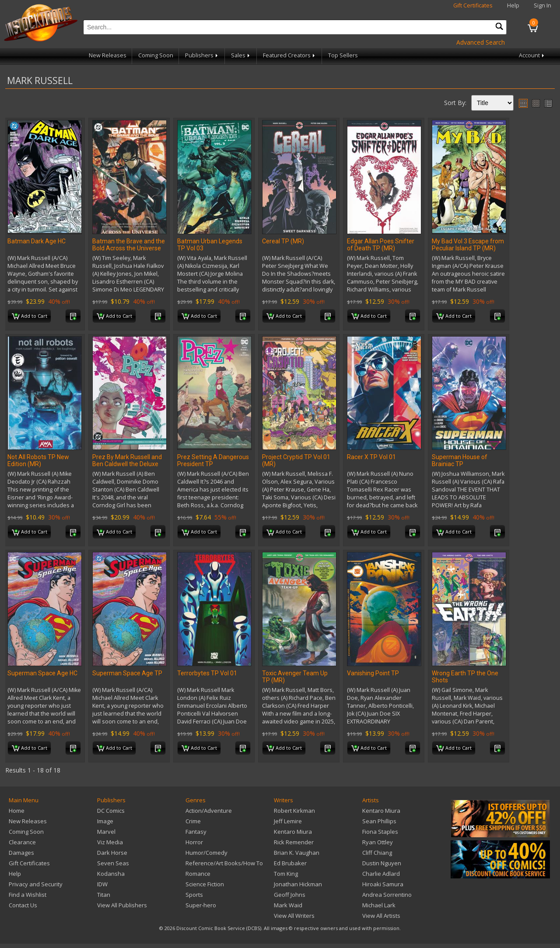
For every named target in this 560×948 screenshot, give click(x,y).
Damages (21, 853)
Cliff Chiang (377, 853)
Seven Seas (113, 863)
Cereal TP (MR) (283, 241)
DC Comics (111, 811)
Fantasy (196, 832)
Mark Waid (288, 905)
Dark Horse (112, 853)
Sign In (542, 5)
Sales (241, 55)
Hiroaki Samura (383, 884)
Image (105, 821)
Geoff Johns (290, 895)
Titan (104, 895)
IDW (102, 884)
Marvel (106, 832)
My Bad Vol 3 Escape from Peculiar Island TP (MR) (468, 245)
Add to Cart (30, 316)
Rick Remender (294, 842)
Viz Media (110, 842)
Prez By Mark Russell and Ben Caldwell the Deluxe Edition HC (127, 464)
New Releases (108, 55)
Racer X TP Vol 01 (371, 457)
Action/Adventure (209, 811)
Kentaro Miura (293, 832)
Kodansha (111, 874)
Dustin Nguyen (382, 863)
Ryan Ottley (378, 842)
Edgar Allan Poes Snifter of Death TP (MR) (381, 245)
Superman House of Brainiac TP (460, 460)
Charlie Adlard (381, 874)
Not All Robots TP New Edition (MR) (38, 460)
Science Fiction (205, 884)
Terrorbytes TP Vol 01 (207, 673)
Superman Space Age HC (42, 673)
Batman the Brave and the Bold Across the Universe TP (129, 248)
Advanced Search (481, 42)
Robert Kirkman (294, 811)
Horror (194, 842)
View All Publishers (122, 905)
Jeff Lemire (288, 821)
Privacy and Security (36, 884)
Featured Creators (290, 55)
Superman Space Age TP (127, 673)
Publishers (202, 55)
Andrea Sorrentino (387, 895)
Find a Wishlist (28, 895)
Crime (193, 821)
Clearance (22, 842)
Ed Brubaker (290, 863)
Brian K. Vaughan (297, 853)
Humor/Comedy (206, 853)
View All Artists (381, 916)
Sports (194, 895)
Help (513, 5)
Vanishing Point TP (373, 673)
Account (532, 55)
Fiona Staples (380, 832)
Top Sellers (343, 55)
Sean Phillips (379, 821)
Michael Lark (379, 905)
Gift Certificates (473, 5)
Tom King (286, 874)
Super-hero (201, 905)
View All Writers (294, 916)
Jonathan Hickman (298, 884)
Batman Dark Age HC (37, 241)
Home (17, 811)
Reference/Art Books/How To (224, 863)
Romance (198, 874)
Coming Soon (156, 55)
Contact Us (23, 905)
